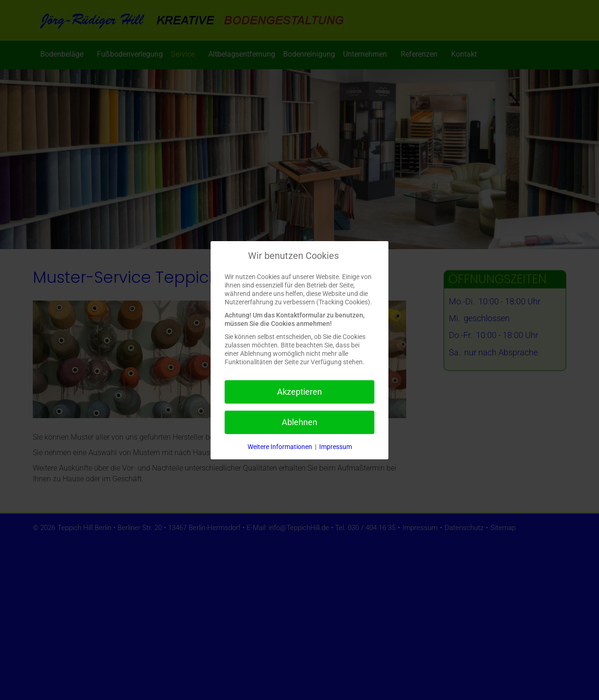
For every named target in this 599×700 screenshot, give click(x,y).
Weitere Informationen (280, 447)
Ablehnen (299, 422)
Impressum (336, 447)
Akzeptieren (299, 392)
